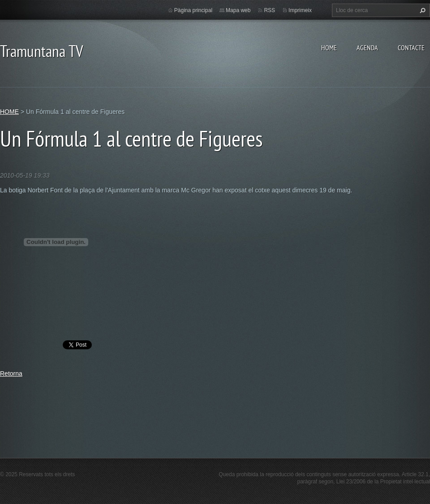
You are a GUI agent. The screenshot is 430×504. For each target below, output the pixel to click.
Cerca (421, 10)
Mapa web (238, 10)
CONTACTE (411, 48)
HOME (329, 48)
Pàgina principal (193, 10)
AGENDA (367, 48)
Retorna (11, 374)
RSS (269, 10)
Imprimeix (300, 10)
